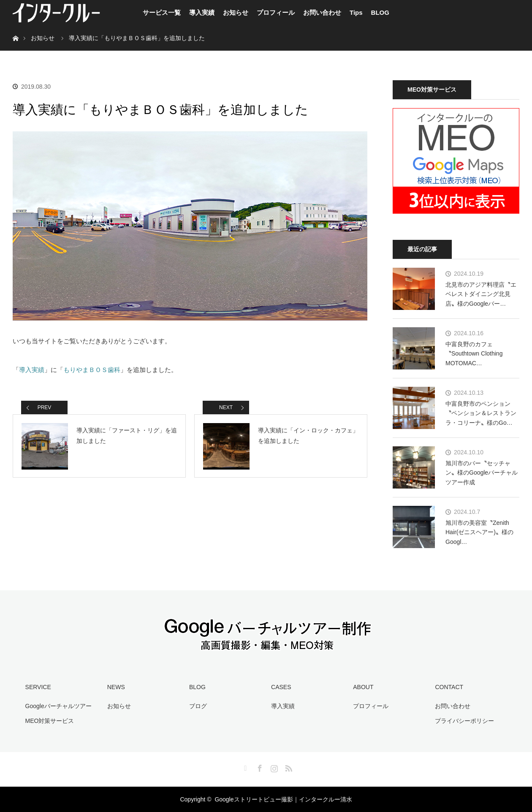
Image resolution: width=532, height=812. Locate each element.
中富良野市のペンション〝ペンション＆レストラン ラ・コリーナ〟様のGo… (481, 413)
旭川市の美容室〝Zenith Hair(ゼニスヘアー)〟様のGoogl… (479, 532)
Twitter (244, 767)
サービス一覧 (162, 12)
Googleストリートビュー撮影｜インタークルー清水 (283, 799)
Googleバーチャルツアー (58, 706)
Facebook (259, 767)
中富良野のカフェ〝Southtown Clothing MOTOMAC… (474, 354)
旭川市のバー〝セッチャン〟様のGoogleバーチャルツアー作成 (482, 473)
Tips (356, 12)
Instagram (273, 767)
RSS (288, 767)
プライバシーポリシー (464, 721)
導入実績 (202, 12)
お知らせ (236, 12)
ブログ (198, 706)
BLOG (380, 12)
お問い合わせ (322, 12)
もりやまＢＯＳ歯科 (92, 370)
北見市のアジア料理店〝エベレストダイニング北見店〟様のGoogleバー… (481, 294)
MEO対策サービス (50, 721)
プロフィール (276, 12)
